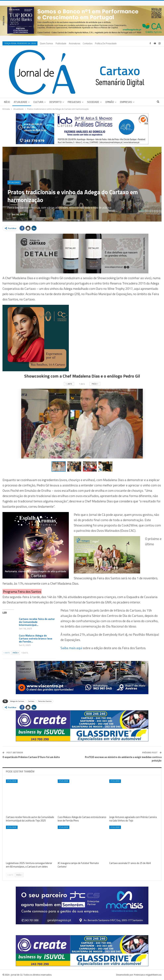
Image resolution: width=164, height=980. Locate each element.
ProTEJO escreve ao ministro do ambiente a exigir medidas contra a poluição (123, 759)
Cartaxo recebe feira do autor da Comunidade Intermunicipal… (37, 622)
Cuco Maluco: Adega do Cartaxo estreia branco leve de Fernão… (36, 638)
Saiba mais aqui (71, 648)
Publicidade (61, 43)
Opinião (110, 102)
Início (7, 102)
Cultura (38, 102)
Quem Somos (47, 43)
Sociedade (93, 102)
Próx (16, 653)
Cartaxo (31, 701)
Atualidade (20, 102)
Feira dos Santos (45, 701)
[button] (75, 466)
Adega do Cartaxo (17, 701)
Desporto (55, 102)
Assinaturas (75, 43)
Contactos (88, 43)
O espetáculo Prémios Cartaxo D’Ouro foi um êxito (31, 757)
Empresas (126, 102)
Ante (7, 653)
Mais (98, 43)
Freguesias (74, 102)
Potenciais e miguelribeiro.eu (148, 975)
